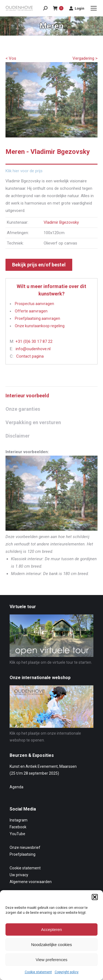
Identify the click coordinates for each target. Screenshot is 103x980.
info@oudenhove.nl (33, 349)
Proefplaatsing (23, 854)
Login (77, 8)
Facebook (18, 827)
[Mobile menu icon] (94, 8)
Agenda (16, 787)
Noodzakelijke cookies (51, 945)
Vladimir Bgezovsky (61, 222)
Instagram (19, 820)
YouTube (17, 834)
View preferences (52, 960)
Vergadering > (85, 58)
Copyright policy (67, 972)
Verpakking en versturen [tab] (33, 422)
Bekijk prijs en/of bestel (39, 265)
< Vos (11, 58)
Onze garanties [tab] (23, 409)
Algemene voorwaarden (31, 882)
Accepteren (52, 929)
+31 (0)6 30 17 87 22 (34, 341)
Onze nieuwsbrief (25, 847)
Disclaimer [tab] (18, 436)
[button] (95, 897)
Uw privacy (19, 875)
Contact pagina (30, 356)
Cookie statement (38, 972)
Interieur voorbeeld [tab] (27, 396)
